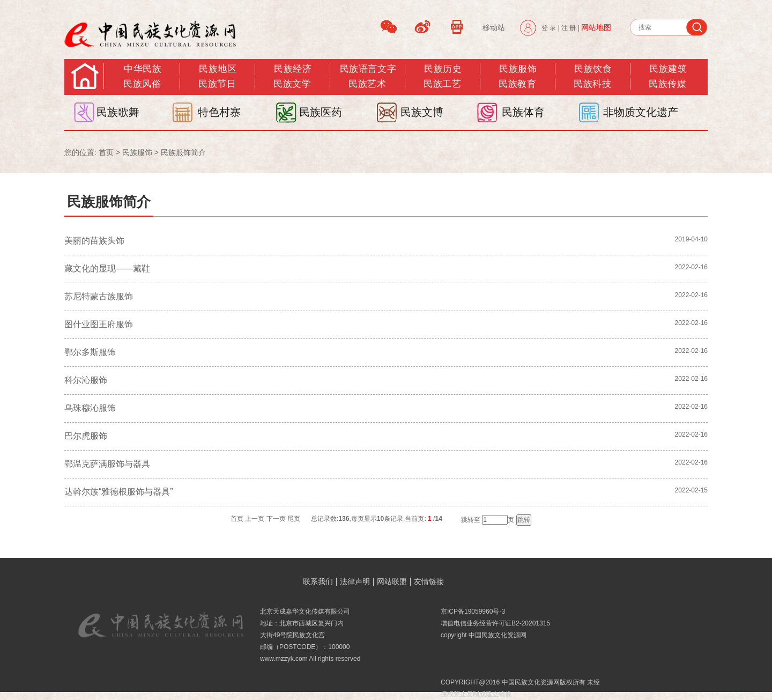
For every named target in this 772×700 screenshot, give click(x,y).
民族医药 (321, 112)
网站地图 (596, 27)
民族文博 (422, 112)
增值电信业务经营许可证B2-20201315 (495, 623)
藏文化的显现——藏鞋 (107, 268)
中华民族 (143, 69)
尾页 (294, 519)
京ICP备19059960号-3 (473, 611)
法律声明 (355, 581)
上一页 (255, 519)
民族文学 (292, 84)
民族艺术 (367, 84)
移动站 (494, 27)
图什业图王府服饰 (99, 324)
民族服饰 (137, 152)
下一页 (276, 519)
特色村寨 (219, 112)
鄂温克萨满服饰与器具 (107, 464)
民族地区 (218, 69)
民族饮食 (593, 69)
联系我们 (318, 581)
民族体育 (523, 112)
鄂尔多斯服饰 (90, 352)
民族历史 (443, 69)
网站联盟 (392, 581)
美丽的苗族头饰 (94, 241)
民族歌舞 (118, 112)
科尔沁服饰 (86, 380)
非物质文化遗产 (641, 112)
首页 (106, 152)
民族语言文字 (368, 69)
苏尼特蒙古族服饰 (99, 296)
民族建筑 (668, 69)
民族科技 (592, 84)
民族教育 (517, 84)
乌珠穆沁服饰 (90, 408)
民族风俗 (142, 84)
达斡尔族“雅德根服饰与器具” (119, 492)
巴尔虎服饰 (86, 436)
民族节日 (217, 84)
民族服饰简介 (183, 152)
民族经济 (293, 69)
